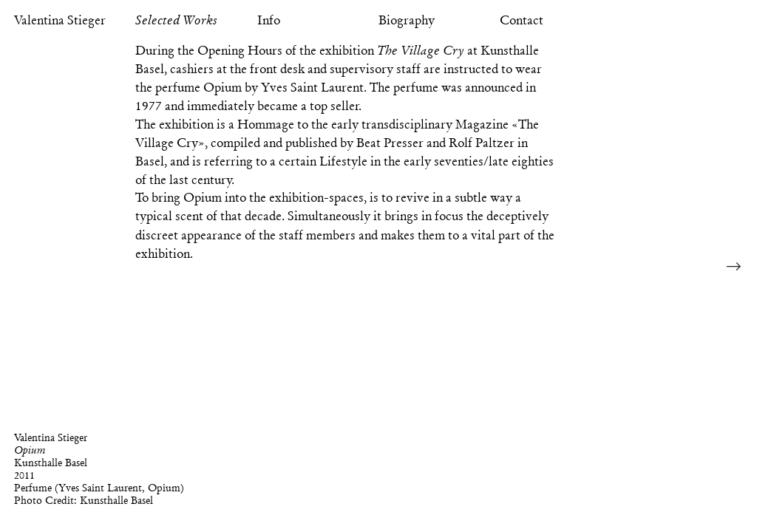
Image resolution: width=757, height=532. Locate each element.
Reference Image (736, 20)
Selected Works (176, 20)
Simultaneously (329, 216)
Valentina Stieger (60, 20)
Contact (522, 20)
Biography (407, 20)
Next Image (734, 266)
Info (269, 20)
